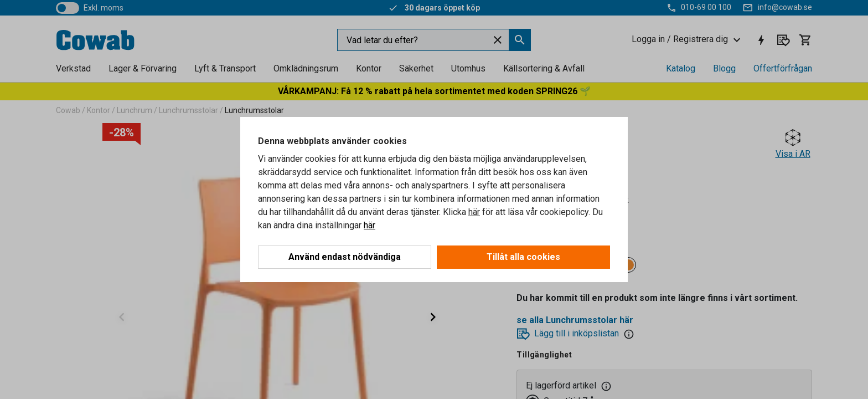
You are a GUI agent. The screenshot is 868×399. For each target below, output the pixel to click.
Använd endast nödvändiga (345, 257)
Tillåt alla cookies (523, 257)
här (474, 212)
